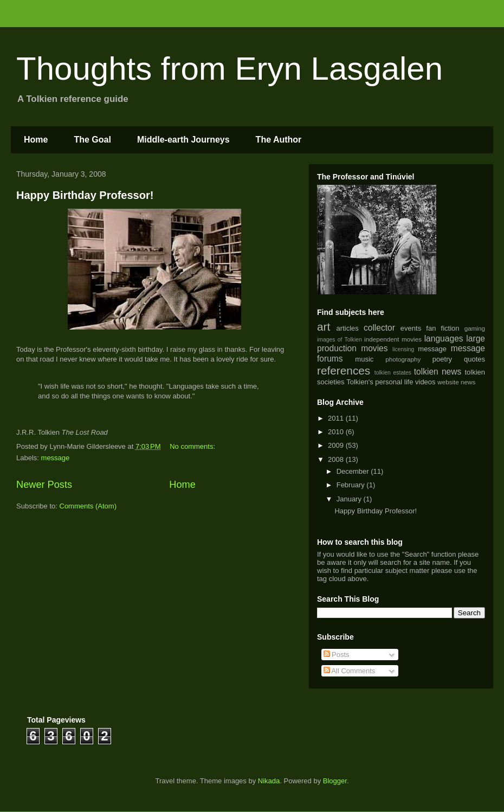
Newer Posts (44, 485)
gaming (475, 328)
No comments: (193, 446)
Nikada (269, 781)
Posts (337, 655)
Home (36, 140)
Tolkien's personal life (380, 382)
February (352, 485)
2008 (337, 459)
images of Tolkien (340, 340)
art (324, 327)
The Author (279, 140)
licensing (403, 349)
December (354, 471)
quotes (474, 359)
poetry (442, 359)
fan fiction (442, 328)
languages (444, 339)
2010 (337, 432)
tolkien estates (393, 373)
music (364, 359)
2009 (337, 445)
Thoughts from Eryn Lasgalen (230, 69)
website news (456, 382)
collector (379, 328)
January (350, 499)
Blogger (335, 781)
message (56, 458)
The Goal (92, 140)
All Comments (350, 671)
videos (425, 382)
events (411, 328)
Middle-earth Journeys (183, 140)
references (344, 370)
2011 (337, 418)
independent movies (393, 339)
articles (348, 328)
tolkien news (438, 372)
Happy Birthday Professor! (85, 195)
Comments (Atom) (88, 506)
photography (403, 359)
